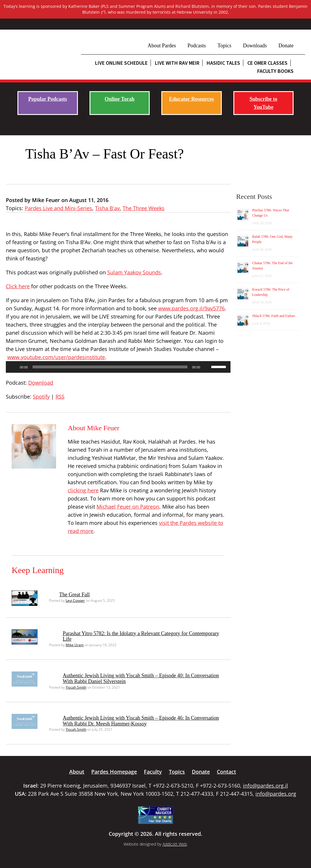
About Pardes (162, 46)
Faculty (153, 772)
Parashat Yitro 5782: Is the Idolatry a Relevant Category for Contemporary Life (141, 636)
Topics (224, 46)
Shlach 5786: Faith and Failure (274, 316)
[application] (118, 367)
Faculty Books (275, 71)
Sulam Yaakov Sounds (134, 272)
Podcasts (197, 46)
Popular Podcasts (48, 99)
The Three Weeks (144, 208)
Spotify (41, 397)
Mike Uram (75, 645)
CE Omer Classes (267, 63)
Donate (286, 46)
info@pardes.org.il (266, 786)
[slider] (110, 367)
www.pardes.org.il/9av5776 (191, 308)
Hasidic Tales (223, 63)
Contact (226, 772)
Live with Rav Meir (177, 63)
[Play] (13, 367)
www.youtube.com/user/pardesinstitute (56, 357)
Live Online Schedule (121, 63)
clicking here (83, 490)
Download (41, 383)
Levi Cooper (75, 600)
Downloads (255, 46)
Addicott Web (175, 844)
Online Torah (120, 99)
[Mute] (207, 367)
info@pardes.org (276, 794)
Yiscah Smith (76, 687)
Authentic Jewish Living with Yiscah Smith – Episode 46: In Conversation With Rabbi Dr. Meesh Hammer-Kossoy (141, 721)
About (77, 772)
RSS (60, 397)
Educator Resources (192, 99)
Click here (18, 286)
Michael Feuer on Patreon (128, 507)
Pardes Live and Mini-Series (58, 208)
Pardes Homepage (114, 772)
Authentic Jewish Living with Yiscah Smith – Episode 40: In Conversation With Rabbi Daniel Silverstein (141, 678)
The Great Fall (75, 595)
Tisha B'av (107, 208)
